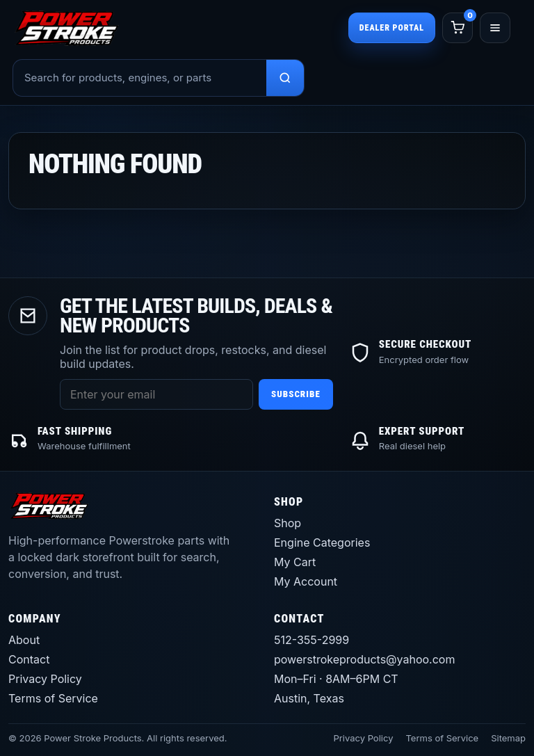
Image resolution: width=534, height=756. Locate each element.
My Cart (295, 562)
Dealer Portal (392, 28)
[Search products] (285, 78)
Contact (29, 659)
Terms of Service (53, 698)
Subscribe (296, 394)
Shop (288, 523)
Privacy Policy (45, 679)
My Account (306, 581)
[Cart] (458, 28)
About (24, 640)
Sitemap (508, 738)
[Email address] (156, 394)
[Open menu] (495, 28)
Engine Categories (322, 542)
